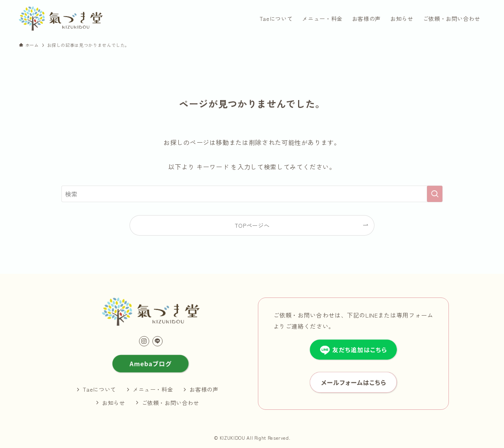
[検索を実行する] (435, 194)
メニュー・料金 (153, 389)
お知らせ (114, 403)
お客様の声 (204, 389)
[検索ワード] (252, 194)
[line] (157, 341)
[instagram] (144, 341)
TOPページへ (252, 225)
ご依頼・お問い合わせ (170, 403)
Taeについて (99, 389)
